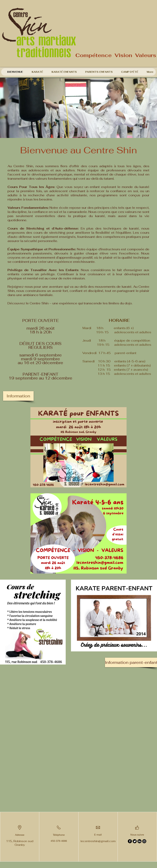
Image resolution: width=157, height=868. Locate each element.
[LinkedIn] (139, 841)
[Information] (18, 396)
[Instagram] (144, 841)
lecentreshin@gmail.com (98, 841)
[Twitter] (135, 841)
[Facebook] (130, 841)
